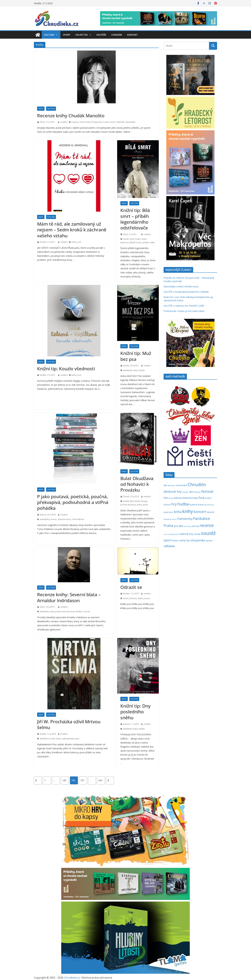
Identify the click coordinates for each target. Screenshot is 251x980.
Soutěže (101, 35)
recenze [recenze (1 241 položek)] (207, 525)
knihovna (124, 243)
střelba (146, 243)
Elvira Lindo (104, 122)
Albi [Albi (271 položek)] (165, 485)
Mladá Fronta (136, 243)
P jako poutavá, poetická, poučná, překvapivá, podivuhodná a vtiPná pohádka (73, 502)
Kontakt (132, 35)
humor (113, 122)
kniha (74, 242)
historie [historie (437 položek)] (187, 498)
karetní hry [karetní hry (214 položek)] (209, 505)
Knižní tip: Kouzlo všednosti (66, 369)
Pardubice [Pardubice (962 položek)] (202, 518)
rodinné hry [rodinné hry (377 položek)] (186, 534)
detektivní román (47, 739)
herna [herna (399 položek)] (178, 498)
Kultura (49, 35)
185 (64, 780)
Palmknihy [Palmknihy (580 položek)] (185, 519)
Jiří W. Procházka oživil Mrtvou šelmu (69, 724)
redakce (64, 122)
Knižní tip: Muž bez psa (136, 356)
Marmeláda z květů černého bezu (181, 286)
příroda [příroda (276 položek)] (195, 526)
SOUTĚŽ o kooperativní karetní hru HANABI (186, 292)
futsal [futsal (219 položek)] (171, 498)
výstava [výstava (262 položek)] (209, 541)
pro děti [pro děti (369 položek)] (179, 526)
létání (140, 598)
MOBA (142, 370)
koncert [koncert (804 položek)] (200, 512)
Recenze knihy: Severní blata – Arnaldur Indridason (69, 597)
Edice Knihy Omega (89, 122)
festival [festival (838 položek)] (207, 491)
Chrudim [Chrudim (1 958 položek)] (197, 484)
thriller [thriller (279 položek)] (175, 541)
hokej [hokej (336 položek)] (195, 498)
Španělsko (131, 122)
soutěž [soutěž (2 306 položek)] (208, 533)
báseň (126, 598)
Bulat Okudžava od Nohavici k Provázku (137, 484)
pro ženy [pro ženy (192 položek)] (188, 526)
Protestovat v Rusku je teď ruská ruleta (184, 311)
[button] (56, 35)
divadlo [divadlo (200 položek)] (185, 492)
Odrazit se (131, 587)
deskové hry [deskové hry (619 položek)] (173, 492)
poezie (147, 598)
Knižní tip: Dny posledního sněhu (135, 712)
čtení (132, 239)
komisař (66, 612)
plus (77, 739)
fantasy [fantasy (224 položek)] (197, 492)
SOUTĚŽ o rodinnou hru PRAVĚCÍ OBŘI (184, 306)
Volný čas (82, 35)
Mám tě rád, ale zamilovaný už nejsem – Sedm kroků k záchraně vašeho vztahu (72, 230)
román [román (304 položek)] (197, 534)
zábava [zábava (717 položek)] (169, 546)
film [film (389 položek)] (166, 498)
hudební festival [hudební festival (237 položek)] (197, 505)
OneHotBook (78, 519)
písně (145, 505)
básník (126, 501)
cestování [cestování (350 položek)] (181, 485)
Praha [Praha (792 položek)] (168, 526)
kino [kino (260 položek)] (171, 512)
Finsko (138, 239)
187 (82, 780)
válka (152, 243)
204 (100, 780)
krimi (73, 612)
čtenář (126, 239)
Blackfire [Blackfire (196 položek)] (171, 486)
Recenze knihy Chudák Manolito (71, 116)
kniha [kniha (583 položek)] (178, 512)
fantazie (133, 598)
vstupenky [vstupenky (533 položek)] (198, 540)
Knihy (41, 109)
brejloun (75, 122)
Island (53, 612)
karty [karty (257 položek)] (166, 512)
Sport (67, 35)
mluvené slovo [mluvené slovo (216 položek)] (170, 519)
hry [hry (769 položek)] (174, 504)
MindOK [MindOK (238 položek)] (211, 512)
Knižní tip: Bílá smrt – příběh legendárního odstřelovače (135, 219)
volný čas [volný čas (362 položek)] (184, 540)
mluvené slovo (64, 519)
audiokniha (45, 519)
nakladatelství (68, 739)
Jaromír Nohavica (128, 505)
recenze (86, 612)
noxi (79, 242)
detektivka (128, 370)
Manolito (121, 122)
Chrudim (117, 35)
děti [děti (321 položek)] (191, 492)
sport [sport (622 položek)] (168, 540)
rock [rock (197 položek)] (166, 534)
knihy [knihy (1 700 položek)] (188, 511)
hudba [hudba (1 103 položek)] (183, 504)
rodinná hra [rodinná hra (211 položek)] (173, 534)
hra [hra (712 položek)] (201, 498)
